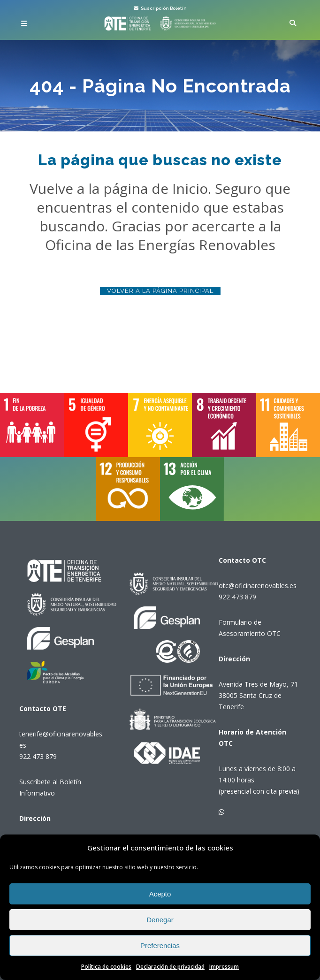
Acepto (160, 894)
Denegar (160, 920)
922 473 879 (38, 756)
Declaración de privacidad (170, 967)
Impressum (224, 967)
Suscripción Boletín (160, 8)
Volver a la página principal (160, 291)
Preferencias (160, 946)
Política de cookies (106, 967)
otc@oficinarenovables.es (258, 586)
